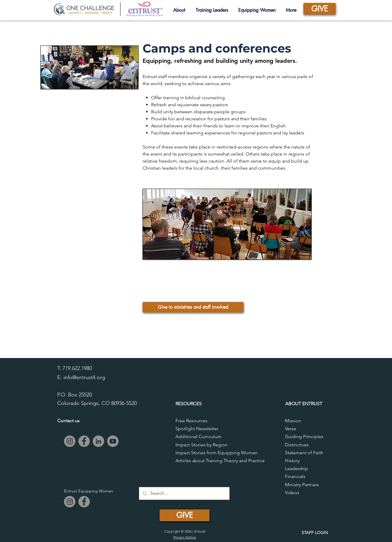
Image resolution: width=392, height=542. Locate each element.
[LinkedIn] (98, 441)
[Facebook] (84, 441)
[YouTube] (113, 441)
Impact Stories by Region (202, 445)
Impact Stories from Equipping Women (217, 453)
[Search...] (184, 493)
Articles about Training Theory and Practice (220, 461)
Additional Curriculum (198, 437)
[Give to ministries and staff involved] (193, 307)
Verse (290, 429)
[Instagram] (70, 441)
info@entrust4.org (84, 377)
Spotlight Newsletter (197, 429)
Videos (292, 493)
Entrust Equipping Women (89, 491)
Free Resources (191, 421)
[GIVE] (320, 9)
